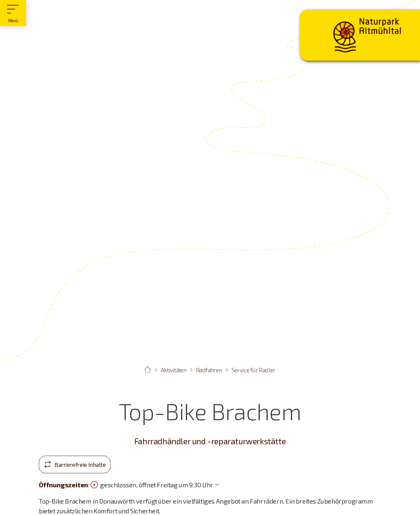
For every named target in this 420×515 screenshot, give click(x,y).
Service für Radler (254, 370)
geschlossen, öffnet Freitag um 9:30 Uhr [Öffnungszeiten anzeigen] (152, 485)
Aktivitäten (173, 370)
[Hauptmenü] (13, 13)
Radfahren (209, 370)
